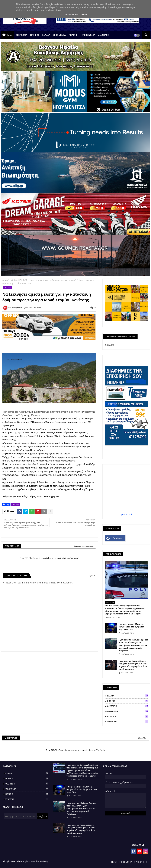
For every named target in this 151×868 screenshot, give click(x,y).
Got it (84, 15)
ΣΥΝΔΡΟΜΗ (128, 722)
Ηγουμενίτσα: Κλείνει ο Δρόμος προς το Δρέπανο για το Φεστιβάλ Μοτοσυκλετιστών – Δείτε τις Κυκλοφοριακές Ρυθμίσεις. (133, 645)
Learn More (71, 15)
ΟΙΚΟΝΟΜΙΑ (59, 35)
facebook (117, 538)
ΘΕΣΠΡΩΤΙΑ (21, 35)
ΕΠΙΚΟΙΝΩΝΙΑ (88, 35)
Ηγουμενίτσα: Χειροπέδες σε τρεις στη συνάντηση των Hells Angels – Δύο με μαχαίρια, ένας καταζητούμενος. (133, 665)
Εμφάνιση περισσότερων (84, 546)
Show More (143, 738)
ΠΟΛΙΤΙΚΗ (74, 35)
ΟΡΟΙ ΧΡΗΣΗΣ (141, 862)
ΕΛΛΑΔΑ (46, 35)
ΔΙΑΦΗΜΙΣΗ (104, 35)
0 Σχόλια (91, 576)
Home (9, 35)
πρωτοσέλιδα (126, 514)
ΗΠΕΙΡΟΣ (35, 35)
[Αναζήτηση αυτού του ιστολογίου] (20, 816)
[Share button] (50, 511)
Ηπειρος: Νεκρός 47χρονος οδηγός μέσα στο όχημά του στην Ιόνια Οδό (131, 627)
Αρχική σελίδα (10, 280)
